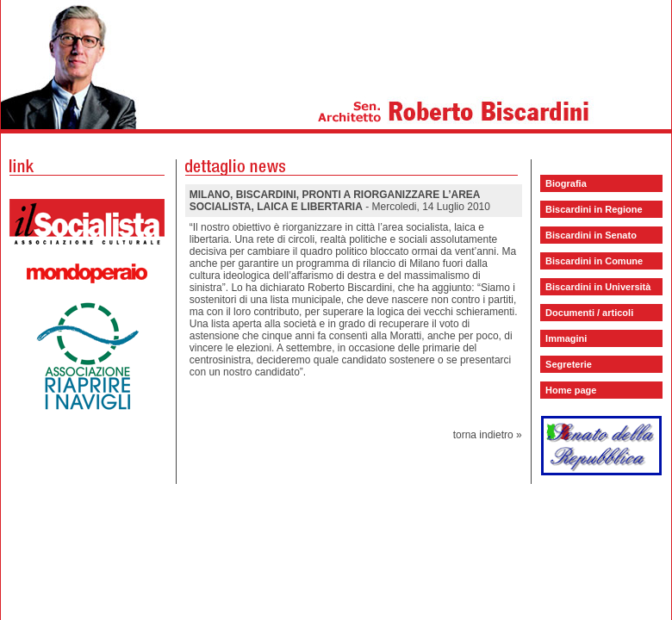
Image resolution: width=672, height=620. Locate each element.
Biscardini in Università (598, 287)
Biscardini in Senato (591, 235)
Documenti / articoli (589, 313)
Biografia (566, 183)
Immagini (566, 338)
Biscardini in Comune (594, 261)
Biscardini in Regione (594, 209)
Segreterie (569, 364)
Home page (571, 390)
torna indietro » (488, 435)
